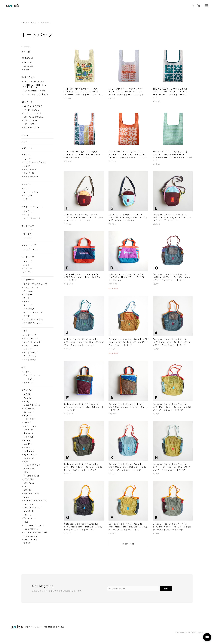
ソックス (28, 237)
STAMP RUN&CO (32, 508)
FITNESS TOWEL (33, 113)
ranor (26, 497)
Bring (26, 401)
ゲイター (28, 316)
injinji (26, 462)
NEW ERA (29, 479)
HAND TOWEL (31, 110)
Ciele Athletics (32, 405)
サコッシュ (29, 349)
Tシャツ (28, 159)
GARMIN (28, 444)
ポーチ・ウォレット (33, 312)
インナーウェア (29, 245)
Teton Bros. (30, 518)
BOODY (28, 398)
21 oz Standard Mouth (36, 94)
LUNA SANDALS (32, 465)
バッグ (34, 23)
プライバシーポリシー (33, 627)
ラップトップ (30, 356)
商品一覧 (26, 52)
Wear (26, 70)
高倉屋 (27, 543)
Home (24, 23)
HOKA (27, 447)
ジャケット (29, 211)
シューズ (28, 230)
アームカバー (30, 291)
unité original (31, 536)
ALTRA (27, 394)
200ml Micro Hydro (35, 91)
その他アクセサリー (33, 323)
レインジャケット (32, 218)
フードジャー (30, 379)
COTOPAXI (27, 58)
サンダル (28, 234)
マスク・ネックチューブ (35, 284)
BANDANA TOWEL (33, 106)
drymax (28, 416)
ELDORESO (29, 419)
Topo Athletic (31, 529)
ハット (27, 265)
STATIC (27, 515)
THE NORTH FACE (33, 525)
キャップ (28, 261)
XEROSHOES (30, 540)
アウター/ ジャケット (32, 207)
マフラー (28, 295)
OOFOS (28, 490)
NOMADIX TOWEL (33, 117)
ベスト (27, 215)
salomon (28, 504)
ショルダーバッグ (32, 342)
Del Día (28, 62)
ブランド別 (27, 390)
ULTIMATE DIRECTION (36, 533)
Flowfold (28, 437)
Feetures (28, 430)
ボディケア (29, 382)
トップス (26, 155)
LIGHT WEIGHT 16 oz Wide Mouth (35, 86)
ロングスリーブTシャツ (35, 162)
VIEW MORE (128, 548)
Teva (26, 522)
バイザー (28, 272)
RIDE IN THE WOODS (35, 501)
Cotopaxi (28, 412)
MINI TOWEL (30, 124)
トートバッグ (30, 360)
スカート (28, 199)
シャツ (27, 166)
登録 (166, 588)
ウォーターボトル (32, 375)
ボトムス (26, 184)
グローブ (28, 305)
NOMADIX (27, 102)
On (25, 486)
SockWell (29, 511)
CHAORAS (29, 408)
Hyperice (29, 458)
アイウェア (29, 309)
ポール (27, 302)
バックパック (30, 335)
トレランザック (31, 338)
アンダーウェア (31, 249)
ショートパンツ (31, 192)
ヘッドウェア (28, 257)
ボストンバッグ (31, 353)
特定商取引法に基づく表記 (54, 627)
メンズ (25, 142)
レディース (27, 148)
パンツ (27, 188)
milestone (29, 469)
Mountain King (31, 476)
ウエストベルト (31, 287)
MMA (26, 472)
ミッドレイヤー (31, 177)
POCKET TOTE (31, 128)
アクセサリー (28, 280)
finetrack (28, 433)
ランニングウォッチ (33, 319)
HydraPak (29, 451)
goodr (27, 440)
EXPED (27, 423)
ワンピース (29, 173)
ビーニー (28, 268)
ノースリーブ (30, 169)
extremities (30, 426)
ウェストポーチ (31, 346)
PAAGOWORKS (32, 494)
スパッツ (28, 196)
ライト (27, 298)
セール (25, 135)
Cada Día (28, 66)
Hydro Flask (28, 77)
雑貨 (24, 367)
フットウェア (28, 226)
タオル (27, 372)
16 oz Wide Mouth (34, 82)
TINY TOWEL (31, 120)
